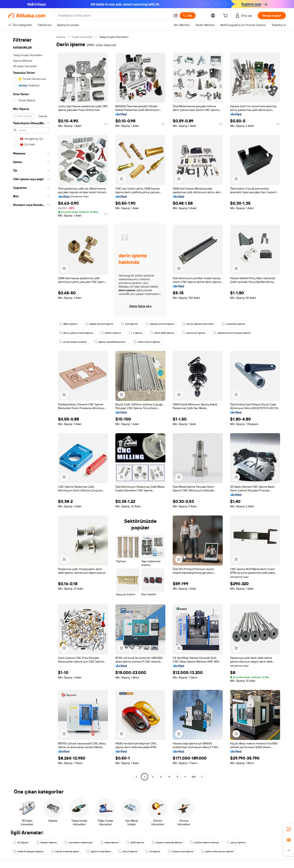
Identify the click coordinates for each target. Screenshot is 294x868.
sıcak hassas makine (73, 342)
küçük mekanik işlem (65, 851)
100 (194, 777)
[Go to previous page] (136, 777)
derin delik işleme (162, 333)
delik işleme (135, 842)
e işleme (136, 333)
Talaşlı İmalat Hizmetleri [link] (114, 37)
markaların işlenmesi (79, 842)
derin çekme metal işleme (76, 333)
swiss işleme (109, 842)
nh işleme (153, 851)
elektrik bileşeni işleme (28, 851)
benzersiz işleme (194, 333)
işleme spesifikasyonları (110, 342)
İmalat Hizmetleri (82, 37)
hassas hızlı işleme (181, 851)
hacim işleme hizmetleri (198, 324)
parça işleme (236, 842)
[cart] (226, 16)
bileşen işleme (47, 842)
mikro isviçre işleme (147, 342)
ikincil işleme (128, 851)
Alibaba (61, 37)
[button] (176, 16)
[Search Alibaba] (114, 16)
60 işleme (21, 842)
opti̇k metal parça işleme (217, 851)
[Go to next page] (202, 777)
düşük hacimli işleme (99, 324)
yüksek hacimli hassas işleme (232, 333)
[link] (289, 829)
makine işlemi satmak (204, 842)
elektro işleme (111, 333)
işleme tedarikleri (99, 851)
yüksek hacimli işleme (160, 324)
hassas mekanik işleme (167, 842)
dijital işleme (68, 324)
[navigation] (31, 407)
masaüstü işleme (234, 324)
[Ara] (188, 16)
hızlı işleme (129, 324)
